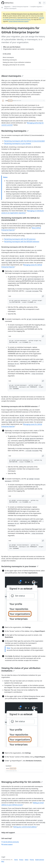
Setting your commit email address (25, 827)
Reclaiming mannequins (15, 131)
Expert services (40, 860)
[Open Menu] (44, 3)
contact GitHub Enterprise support (18, 21)
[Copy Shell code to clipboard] (43, 296)
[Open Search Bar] (40, 3)
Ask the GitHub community (10, 842)
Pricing (32, 860)
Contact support (7, 844)
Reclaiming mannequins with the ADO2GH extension (22, 242)
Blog (3, 861)
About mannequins (12, 76)
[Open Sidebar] (2, 7)
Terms (16, 860)
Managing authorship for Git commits (22, 782)
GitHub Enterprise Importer (20, 7)
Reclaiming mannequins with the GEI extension (20, 239)
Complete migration (36, 7)
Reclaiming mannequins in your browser (18, 143)
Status (27, 860)
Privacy (21, 860)
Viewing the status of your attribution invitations (21, 669)
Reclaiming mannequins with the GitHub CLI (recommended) (24, 141)
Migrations (7, 7)
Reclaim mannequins (10, 8)
